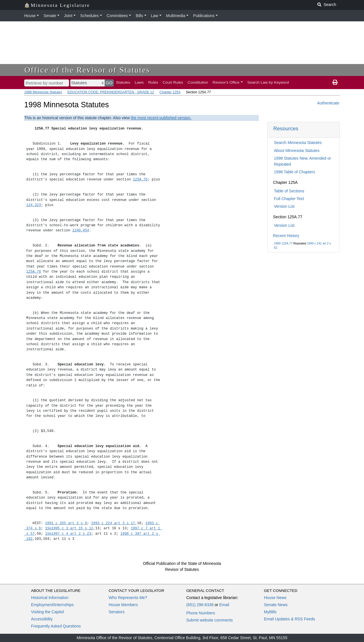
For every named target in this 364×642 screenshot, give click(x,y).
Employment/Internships (52, 605)
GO (109, 83)
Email (224, 605)
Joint (68, 16)
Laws (139, 82)
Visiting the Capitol (47, 612)
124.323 (33, 205)
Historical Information (50, 598)
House (30, 16)
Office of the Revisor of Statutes (87, 70)
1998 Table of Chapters (294, 172)
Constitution (198, 82)
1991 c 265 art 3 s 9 (66, 523)
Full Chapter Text (289, 199)
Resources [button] (286, 128)
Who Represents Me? (128, 598)
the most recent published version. (161, 118)
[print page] (335, 83)
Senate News (276, 605)
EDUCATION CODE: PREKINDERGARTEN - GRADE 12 (111, 92)
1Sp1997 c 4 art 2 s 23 (68, 534)
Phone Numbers (201, 613)
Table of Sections (289, 191)
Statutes (123, 82)
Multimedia (176, 16)
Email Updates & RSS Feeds (289, 619)
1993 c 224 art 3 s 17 (113, 523)
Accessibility (42, 619)
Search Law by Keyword (268, 82)
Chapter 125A (170, 92)
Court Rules (173, 82)
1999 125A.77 (283, 243)
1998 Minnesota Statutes (43, 92)
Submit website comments (209, 620)
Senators (117, 612)
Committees (117, 16)
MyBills (270, 612)
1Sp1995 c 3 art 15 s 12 (69, 528)
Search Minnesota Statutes (298, 143)
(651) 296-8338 (200, 605)
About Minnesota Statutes (297, 151)
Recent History (286, 236)
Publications (204, 16)
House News (275, 598)
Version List (284, 206)
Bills (139, 16)
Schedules (89, 16)
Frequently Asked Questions (56, 626)
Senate (50, 16)
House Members (123, 605)
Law (155, 16)
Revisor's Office (226, 82)
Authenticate (328, 103)
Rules (153, 82)
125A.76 (140, 179)
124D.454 (81, 230)
